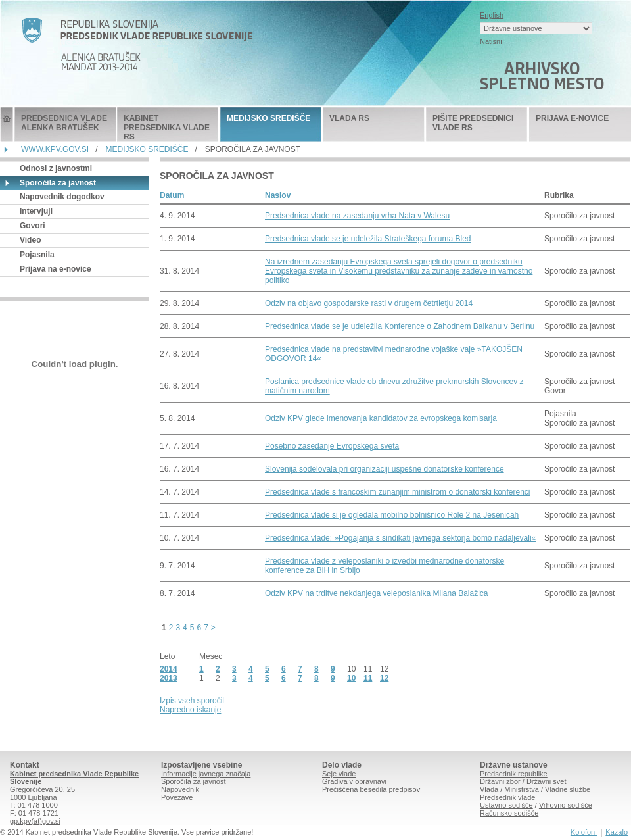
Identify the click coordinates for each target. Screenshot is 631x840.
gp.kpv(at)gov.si (35, 821)
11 (368, 678)
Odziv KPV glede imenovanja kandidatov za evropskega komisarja (381, 418)
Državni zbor (500, 781)
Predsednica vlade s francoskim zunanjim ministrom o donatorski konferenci (398, 492)
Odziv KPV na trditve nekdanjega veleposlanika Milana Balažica (377, 593)
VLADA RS (349, 118)
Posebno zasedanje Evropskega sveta (332, 446)
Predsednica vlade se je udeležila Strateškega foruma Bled (368, 239)
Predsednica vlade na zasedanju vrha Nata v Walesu (357, 216)
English (492, 15)
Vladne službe (568, 789)
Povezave (177, 797)
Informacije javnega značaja (206, 774)
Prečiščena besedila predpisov (371, 789)
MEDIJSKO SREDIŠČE (269, 118)
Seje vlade (339, 774)
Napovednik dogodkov (62, 197)
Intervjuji (36, 211)
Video (30, 240)
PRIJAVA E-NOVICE (572, 118)
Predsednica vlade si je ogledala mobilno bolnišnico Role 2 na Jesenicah (392, 515)
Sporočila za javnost (193, 781)
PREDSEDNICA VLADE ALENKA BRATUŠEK (64, 123)
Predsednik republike (514, 774)
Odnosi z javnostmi (56, 168)
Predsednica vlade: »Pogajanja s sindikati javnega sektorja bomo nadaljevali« (400, 538)
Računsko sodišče (509, 813)
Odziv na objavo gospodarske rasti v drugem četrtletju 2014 (369, 303)
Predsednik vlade (507, 797)
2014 (169, 669)
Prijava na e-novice (56, 269)
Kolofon (584, 832)
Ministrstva (522, 789)
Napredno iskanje (190, 710)
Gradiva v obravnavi (354, 781)
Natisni (491, 41)
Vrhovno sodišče (566, 805)
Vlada (489, 789)
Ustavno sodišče (506, 805)
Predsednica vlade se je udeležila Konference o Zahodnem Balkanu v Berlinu (400, 326)
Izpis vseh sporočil (192, 701)
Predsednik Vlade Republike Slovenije (7, 125)
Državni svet (547, 781)
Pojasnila (37, 255)
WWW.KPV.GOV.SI (55, 149)
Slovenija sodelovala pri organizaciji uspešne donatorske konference (385, 469)
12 (384, 678)
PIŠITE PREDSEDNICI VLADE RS (473, 123)
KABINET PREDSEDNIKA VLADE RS (167, 128)
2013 (169, 678)
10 (351, 678)
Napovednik (180, 789)
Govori (33, 226)
